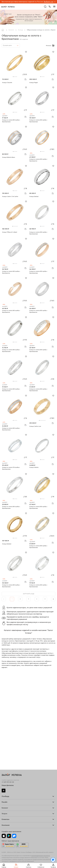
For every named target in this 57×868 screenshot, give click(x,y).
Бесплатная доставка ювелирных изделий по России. (22, 2)
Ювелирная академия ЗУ (10, 817)
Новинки (5, 763)
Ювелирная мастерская (10, 781)
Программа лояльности (10, 795)
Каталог (11, 30)
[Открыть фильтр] (53, 46)
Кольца (21, 30)
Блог (3, 815)
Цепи (3, 755)
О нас (4, 733)
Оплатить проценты (9, 789)
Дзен (4, 696)
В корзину (25, 79)
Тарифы (4, 709)
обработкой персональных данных (16, 858)
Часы (3, 761)
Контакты (5, 821)
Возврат (5, 793)
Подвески (5, 757)
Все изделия (6, 747)
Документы (6, 819)
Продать (5, 725)
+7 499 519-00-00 (8, 688)
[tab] (13, 77)
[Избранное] (26, 52)
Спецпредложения (8, 799)
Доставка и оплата (8, 791)
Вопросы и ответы (8, 797)
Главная (3, 30)
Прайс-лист (6, 707)
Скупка (4, 711)
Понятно (29, 863)
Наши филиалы (8, 691)
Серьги (4, 751)
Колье (4, 759)
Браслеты (5, 753)
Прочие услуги (7, 731)
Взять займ (5, 705)
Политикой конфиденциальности (38, 856)
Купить (4, 727)
